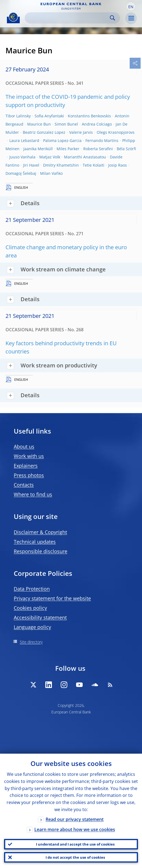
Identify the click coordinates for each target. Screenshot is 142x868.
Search (112, 18)
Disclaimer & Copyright (40, 532)
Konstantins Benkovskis (89, 116)
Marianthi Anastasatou (85, 157)
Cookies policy (30, 608)
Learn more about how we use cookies (75, 829)
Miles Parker (68, 149)
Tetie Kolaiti (94, 165)
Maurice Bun (39, 124)
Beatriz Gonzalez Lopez (44, 132)
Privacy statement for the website (52, 598)
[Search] (68, 18)
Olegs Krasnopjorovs (116, 132)
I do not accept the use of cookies (75, 857)
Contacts (24, 485)
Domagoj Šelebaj (21, 173)
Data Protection (32, 589)
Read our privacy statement (75, 819)
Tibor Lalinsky (18, 116)
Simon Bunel (66, 124)
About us (24, 446)
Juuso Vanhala (22, 157)
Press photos (29, 475)
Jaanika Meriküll (38, 149)
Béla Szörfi (126, 149)
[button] (131, 6)
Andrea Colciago (97, 124)
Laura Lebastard (24, 140)
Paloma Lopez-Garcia (62, 140)
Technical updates (35, 542)
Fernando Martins (102, 140)
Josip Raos (118, 165)
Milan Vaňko (51, 173)
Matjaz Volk (50, 157)
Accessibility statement (40, 617)
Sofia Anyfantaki (49, 116)
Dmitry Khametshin (61, 165)
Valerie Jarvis (81, 132)
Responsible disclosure (41, 551)
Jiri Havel (31, 165)
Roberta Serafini (98, 149)
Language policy (32, 627)
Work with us (29, 456)
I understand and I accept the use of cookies (75, 844)
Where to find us (33, 494)
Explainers (26, 466)
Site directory (31, 642)
